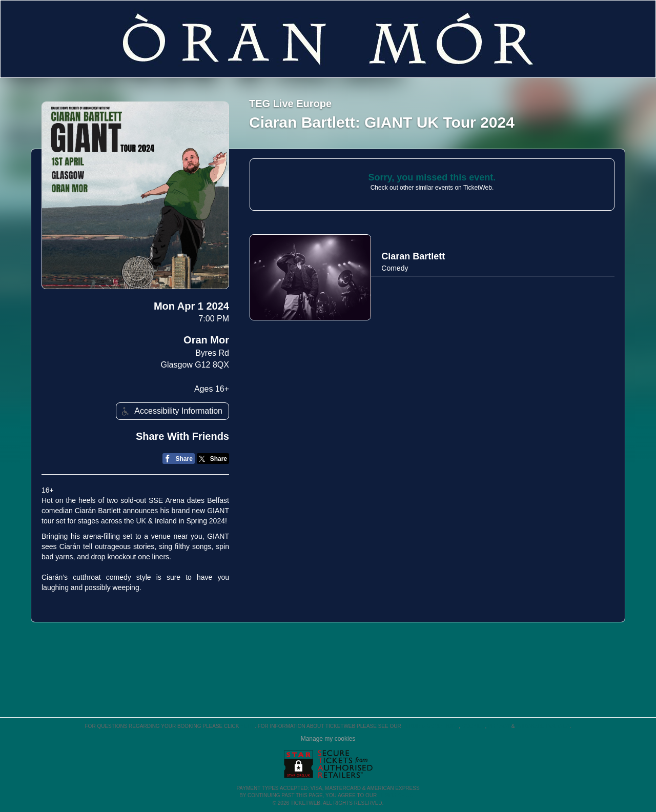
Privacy (499, 726)
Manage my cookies (328, 739)
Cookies (474, 726)
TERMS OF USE (397, 795)
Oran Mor (206, 340)
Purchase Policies (543, 726)
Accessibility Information (171, 411)
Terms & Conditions (430, 726)
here (248, 726)
